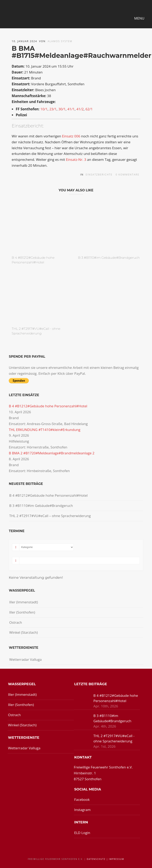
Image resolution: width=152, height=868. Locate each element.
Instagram (82, 810)
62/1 (89, 109)
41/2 (80, 109)
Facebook (82, 800)
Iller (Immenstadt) (24, 602)
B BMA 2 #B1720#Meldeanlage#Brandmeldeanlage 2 (52, 453)
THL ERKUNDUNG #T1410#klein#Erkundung (44, 430)
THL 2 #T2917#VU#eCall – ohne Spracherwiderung (50, 516)
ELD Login (82, 833)
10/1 (44, 109)
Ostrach (16, 622)
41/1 (71, 109)
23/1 (53, 109)
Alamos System (60, 41)
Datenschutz (96, 859)
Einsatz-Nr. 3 (76, 159)
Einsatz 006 (71, 136)
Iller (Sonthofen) (22, 612)
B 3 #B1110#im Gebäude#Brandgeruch (109, 258)
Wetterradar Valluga (25, 659)
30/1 (62, 109)
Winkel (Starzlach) (23, 632)
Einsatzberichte (99, 175)
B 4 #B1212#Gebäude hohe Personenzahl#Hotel (48, 406)
